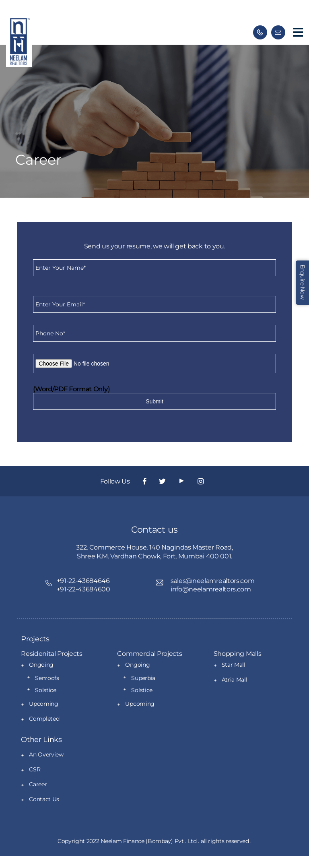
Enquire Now (303, 282)
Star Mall (234, 665)
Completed (44, 719)
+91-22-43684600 (83, 589)
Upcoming (43, 704)
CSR (35, 769)
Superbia (143, 678)
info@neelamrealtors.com (211, 589)
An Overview (46, 754)
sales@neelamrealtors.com (212, 581)
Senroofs (47, 678)
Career (38, 784)
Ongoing (41, 665)
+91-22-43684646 (83, 581)
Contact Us (44, 799)
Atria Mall (235, 680)
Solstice (45, 690)
